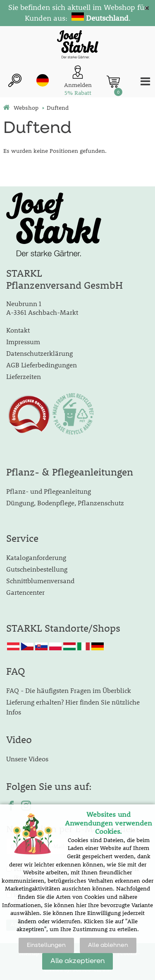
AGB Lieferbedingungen (42, 365)
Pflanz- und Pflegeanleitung (49, 491)
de (43, 80)
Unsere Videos (27, 759)
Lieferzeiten (24, 376)
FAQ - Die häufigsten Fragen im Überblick (69, 690)
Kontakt (18, 330)
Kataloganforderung (36, 557)
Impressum (23, 342)
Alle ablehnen (108, 945)
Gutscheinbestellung (37, 569)
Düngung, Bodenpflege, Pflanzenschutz (65, 503)
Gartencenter (25, 592)
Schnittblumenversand (40, 581)
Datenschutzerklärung (39, 353)
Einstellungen (46, 945)
